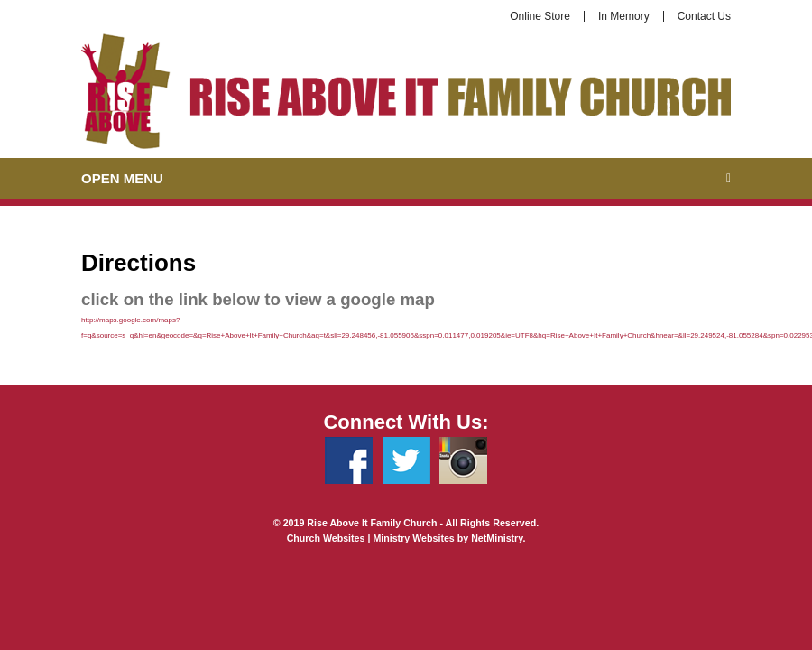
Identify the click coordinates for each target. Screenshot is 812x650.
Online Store (540, 16)
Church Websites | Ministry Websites (372, 538)
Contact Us (704, 16)
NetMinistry (497, 538)
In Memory (624, 16)
